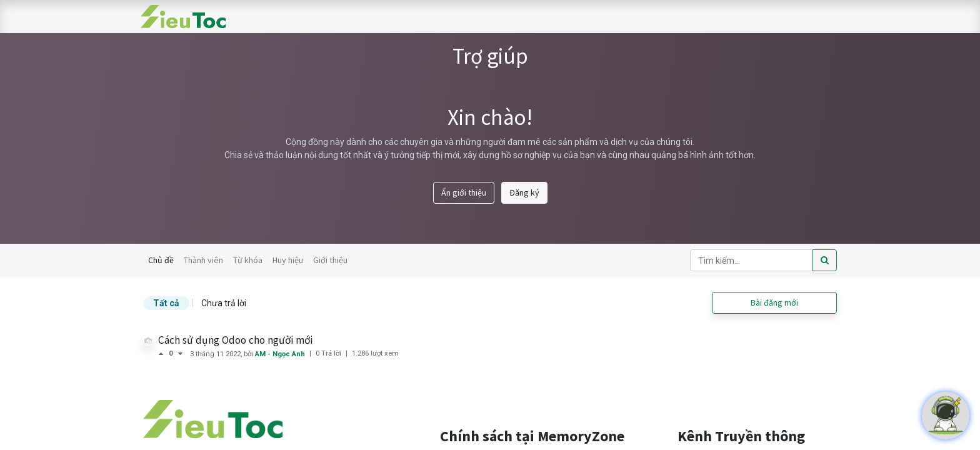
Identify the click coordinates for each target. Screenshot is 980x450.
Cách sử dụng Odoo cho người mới (235, 340)
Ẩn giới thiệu (464, 192)
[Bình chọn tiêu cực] (180, 354)
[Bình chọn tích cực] (163, 354)
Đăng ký (524, 192)
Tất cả (166, 303)
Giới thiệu (330, 260)
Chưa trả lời (224, 303)
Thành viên (203, 260)
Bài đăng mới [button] (774, 302)
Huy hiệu (288, 260)
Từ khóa (248, 260)
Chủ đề (161, 260)
